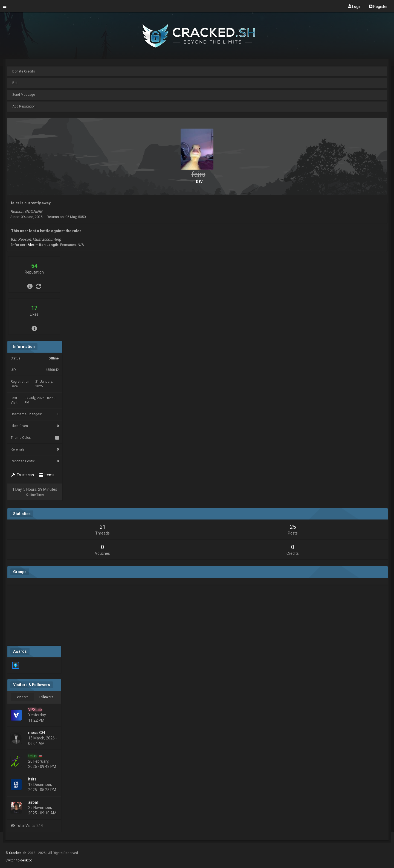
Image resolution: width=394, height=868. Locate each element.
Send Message (24, 95)
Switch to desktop (19, 860)
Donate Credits (24, 71)
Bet (15, 83)
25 (293, 527)
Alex (31, 245)
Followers (46, 697)
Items (47, 475)
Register (378, 6)
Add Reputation (24, 106)
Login (355, 6)
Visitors (23, 697)
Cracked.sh (18, 853)
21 (103, 527)
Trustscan (23, 475)
